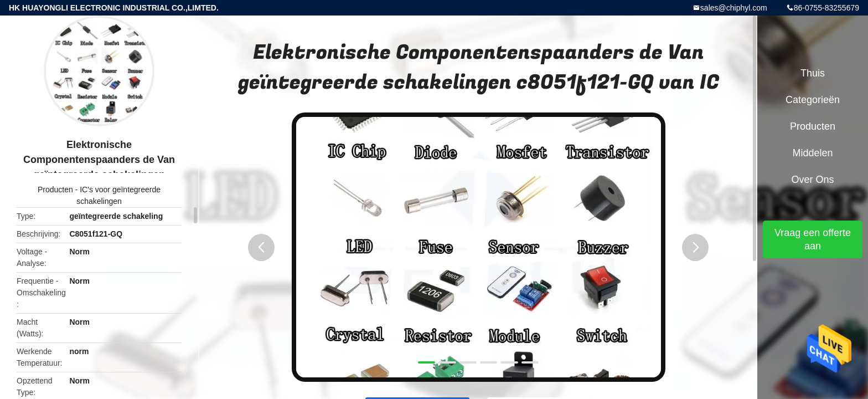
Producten (55, 190)
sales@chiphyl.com (734, 8)
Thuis (813, 73)
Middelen (812, 153)
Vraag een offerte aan (813, 239)
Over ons (812, 180)
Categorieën (813, 100)
